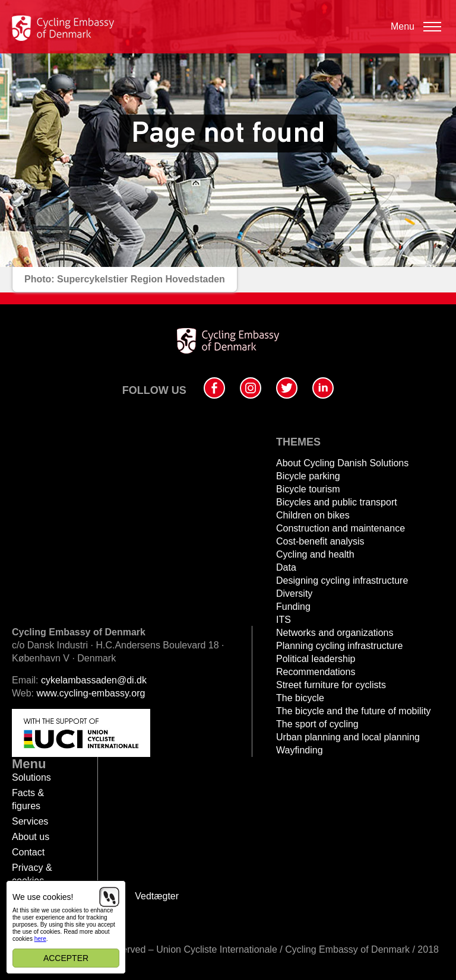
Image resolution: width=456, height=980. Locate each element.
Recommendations (316, 672)
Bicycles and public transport (337, 502)
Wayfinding (300, 750)
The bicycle (300, 698)
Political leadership (316, 659)
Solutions (31, 777)
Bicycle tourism (308, 489)
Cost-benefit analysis (320, 541)
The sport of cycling (317, 724)
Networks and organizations (335, 633)
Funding (293, 607)
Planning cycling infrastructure (339, 646)
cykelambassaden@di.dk (94, 680)
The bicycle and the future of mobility (354, 711)
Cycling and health (315, 554)
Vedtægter (157, 896)
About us (31, 837)
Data (286, 567)
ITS (284, 620)
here (40, 939)
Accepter (66, 958)
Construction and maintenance (341, 528)
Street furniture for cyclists (331, 685)
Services (30, 821)
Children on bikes (313, 515)
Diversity (294, 594)
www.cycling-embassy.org (91, 693)
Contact (28, 852)
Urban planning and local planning (348, 737)
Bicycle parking (308, 476)
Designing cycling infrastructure (342, 580)
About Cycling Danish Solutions (342, 463)
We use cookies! (43, 897)
